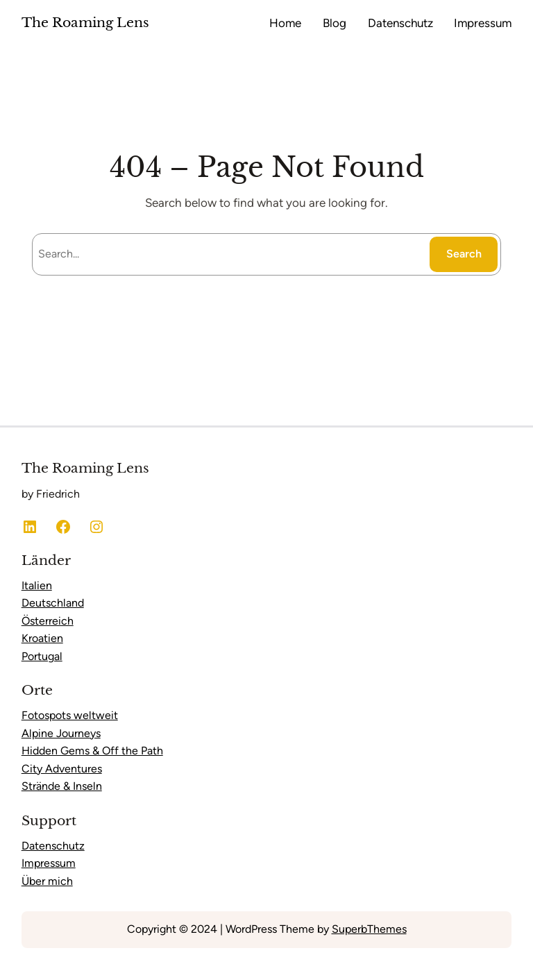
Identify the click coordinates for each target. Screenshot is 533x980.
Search (464, 254)
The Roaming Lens (85, 23)
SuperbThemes (369, 929)
